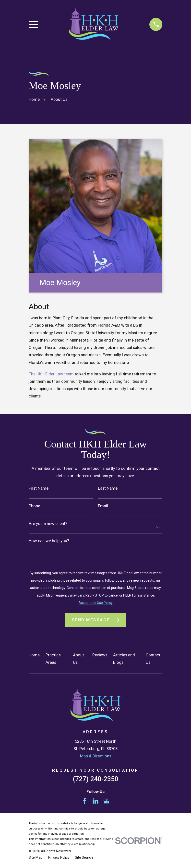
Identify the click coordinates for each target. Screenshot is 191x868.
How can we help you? (49, 541)
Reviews (100, 655)
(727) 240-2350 (95, 779)
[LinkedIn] (95, 801)
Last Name (108, 488)
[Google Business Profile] (107, 801)
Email (103, 506)
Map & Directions (96, 756)
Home (34, 655)
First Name (39, 488)
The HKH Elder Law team (51, 374)
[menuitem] (36, 858)
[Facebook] (85, 801)
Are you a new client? (48, 524)
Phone (34, 506)
